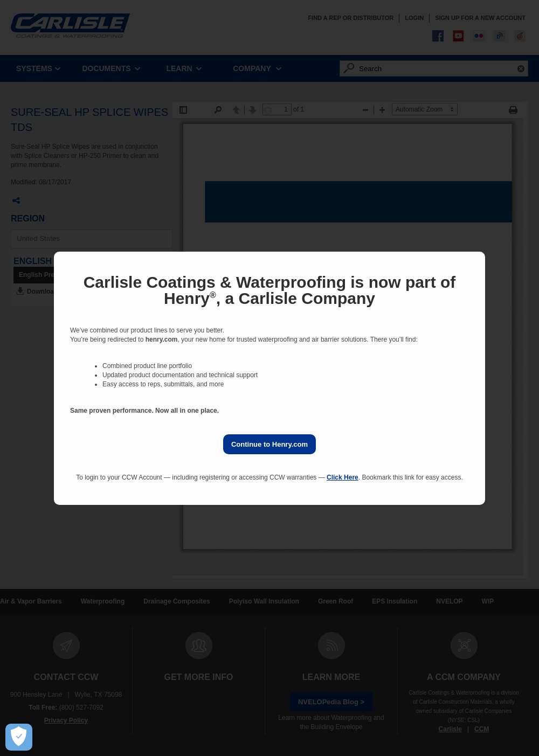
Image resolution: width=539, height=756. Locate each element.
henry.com (162, 339)
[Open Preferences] (19, 737)
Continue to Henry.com (269, 444)
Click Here (343, 477)
